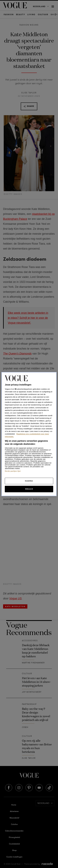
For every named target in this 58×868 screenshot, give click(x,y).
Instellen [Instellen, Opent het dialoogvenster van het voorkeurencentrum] (29, 481)
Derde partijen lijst (13, 471)
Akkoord (29, 489)
